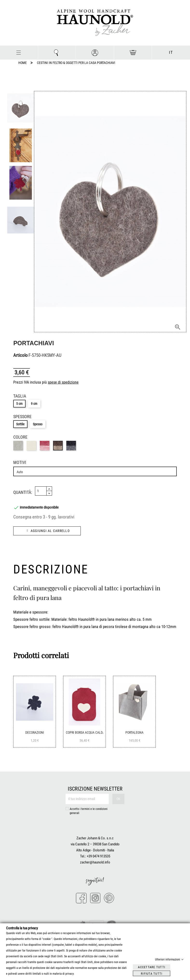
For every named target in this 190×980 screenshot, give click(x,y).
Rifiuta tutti (152, 973)
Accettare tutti (152, 967)
